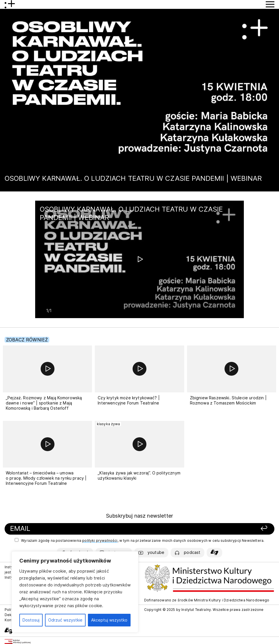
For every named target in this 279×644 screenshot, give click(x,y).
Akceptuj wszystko (109, 620)
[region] (75, 592)
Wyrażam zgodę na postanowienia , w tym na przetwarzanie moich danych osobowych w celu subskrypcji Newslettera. (139, 540)
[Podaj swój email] (88, 529)
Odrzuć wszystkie (65, 620)
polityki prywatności (100, 541)
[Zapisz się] (218, 529)
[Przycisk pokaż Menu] (270, 4)
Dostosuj (31, 620)
